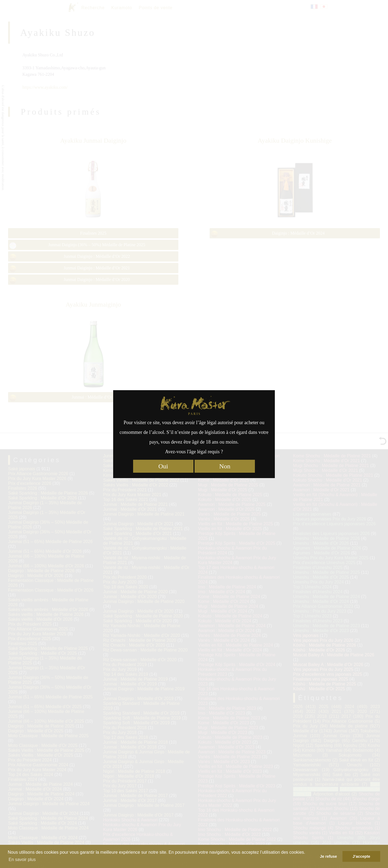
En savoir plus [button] (22, 860)
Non (225, 466)
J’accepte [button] (361, 856)
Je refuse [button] (328, 856)
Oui (163, 466)
